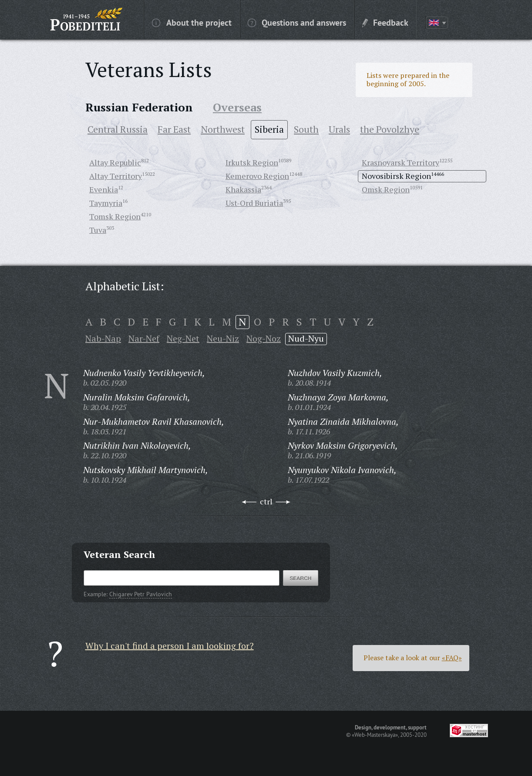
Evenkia (104, 189)
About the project (192, 22)
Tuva (98, 230)
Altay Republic (115, 162)
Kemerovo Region (257, 176)
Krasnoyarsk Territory (401, 162)
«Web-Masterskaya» (375, 735)
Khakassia (243, 189)
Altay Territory (116, 176)
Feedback (385, 22)
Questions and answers (297, 22)
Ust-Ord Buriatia (254, 203)
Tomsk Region (115, 216)
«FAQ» (452, 658)
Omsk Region (386, 189)
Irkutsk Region (252, 162)
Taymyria (106, 203)
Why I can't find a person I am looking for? (170, 646)
